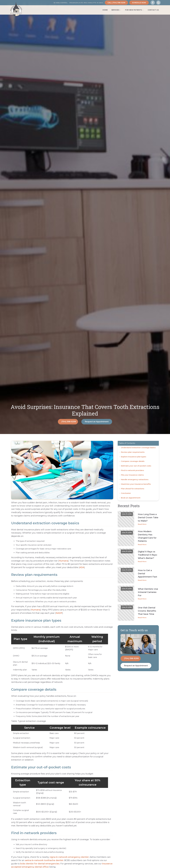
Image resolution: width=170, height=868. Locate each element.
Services (116, 10)
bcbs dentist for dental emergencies (40, 864)
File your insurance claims (132, 475)
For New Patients (135, 10)
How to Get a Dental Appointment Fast (147, 574)
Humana (63, 561)
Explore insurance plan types (134, 457)
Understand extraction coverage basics (138, 448)
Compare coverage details (133, 461)
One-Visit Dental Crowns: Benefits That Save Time (147, 611)
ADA (82, 567)
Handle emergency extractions (135, 479)
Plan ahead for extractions (133, 489)
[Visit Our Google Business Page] (158, 3)
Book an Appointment (131, 498)
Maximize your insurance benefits (136, 484)
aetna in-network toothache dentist (44, 860)
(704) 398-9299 (69, 422)
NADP (59, 613)
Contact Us (153, 10)
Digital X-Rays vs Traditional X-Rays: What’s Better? (148, 555)
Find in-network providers (132, 470)
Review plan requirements (133, 452)
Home (105, 10)
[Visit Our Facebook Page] (153, 3)
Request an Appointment (97, 422)
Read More (142, 524)
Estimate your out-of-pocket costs (136, 466)
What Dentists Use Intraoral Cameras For (148, 592)
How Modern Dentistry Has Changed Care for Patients (147, 536)
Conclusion (126, 493)
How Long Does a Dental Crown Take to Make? (148, 517)
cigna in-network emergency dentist (69, 857)
